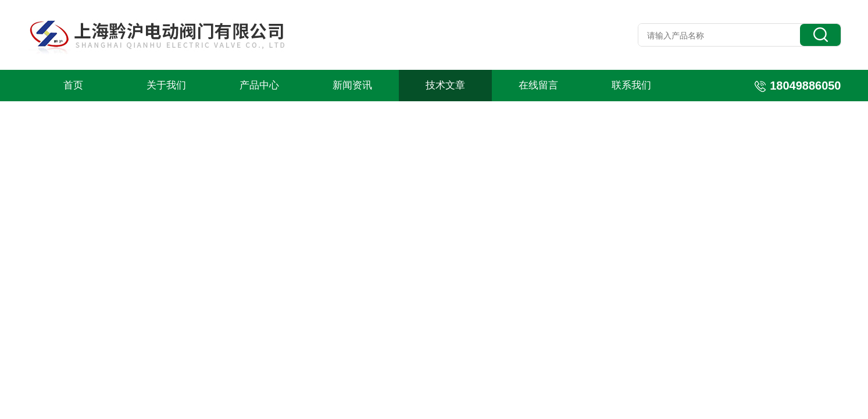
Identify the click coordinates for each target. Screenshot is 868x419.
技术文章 (445, 85)
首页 (73, 85)
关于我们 (166, 85)
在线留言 (538, 85)
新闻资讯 (352, 85)
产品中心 (259, 85)
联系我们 (631, 85)
